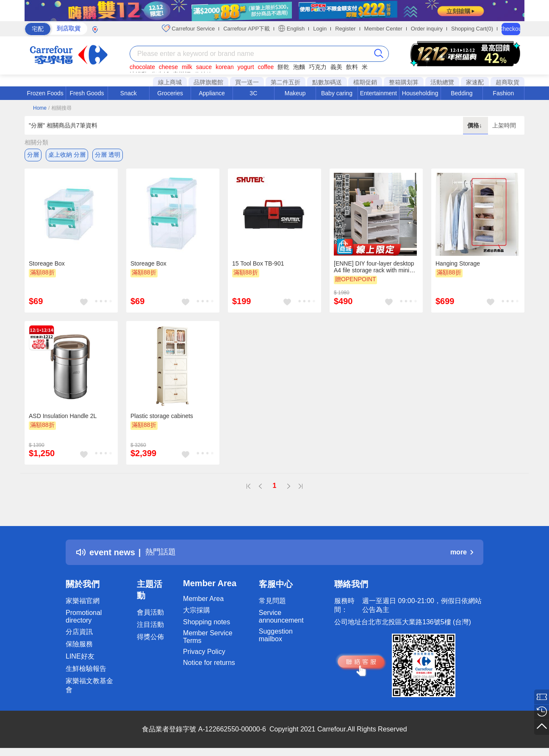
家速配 (475, 82)
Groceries (170, 93)
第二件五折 (286, 82)
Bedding (462, 93)
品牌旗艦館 (208, 82)
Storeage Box (47, 265)
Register (345, 29)
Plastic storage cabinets (162, 417)
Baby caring (337, 93)
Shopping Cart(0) (472, 29)
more (462, 553)
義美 (336, 67)
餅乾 (283, 67)
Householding (420, 93)
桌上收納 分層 (67, 155)
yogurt (246, 67)
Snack (129, 93)
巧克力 (318, 67)
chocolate (142, 67)
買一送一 (247, 82)
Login (320, 29)
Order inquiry (427, 29)
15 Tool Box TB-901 (258, 265)
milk (187, 67)
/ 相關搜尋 (60, 108)
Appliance (212, 93)
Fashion (503, 93)
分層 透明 (108, 155)
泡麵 (299, 67)
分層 (33, 155)
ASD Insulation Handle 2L (63, 417)
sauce (204, 67)
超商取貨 (507, 82)
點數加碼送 (327, 82)
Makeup (295, 93)
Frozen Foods (45, 93)
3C (253, 93)
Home (40, 108)
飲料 (352, 67)
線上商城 (170, 82)
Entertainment (378, 93)
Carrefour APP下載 (247, 29)
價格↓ (476, 125)
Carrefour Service (188, 28)
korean (225, 67)
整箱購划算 (404, 82)
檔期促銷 (365, 82)
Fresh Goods (87, 93)
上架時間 (504, 125)
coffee (266, 67)
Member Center (383, 29)
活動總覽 (442, 82)
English (291, 28)
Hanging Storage (458, 265)
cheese (168, 67)
